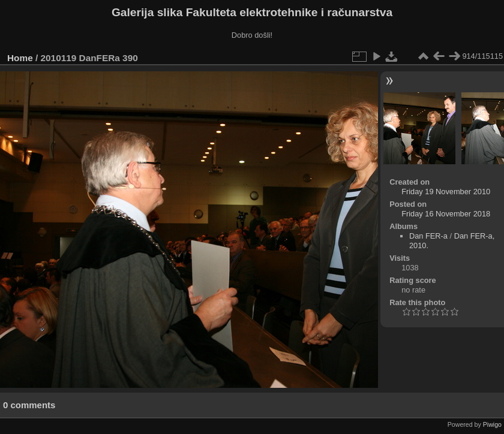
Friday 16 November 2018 (446, 214)
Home (20, 58)
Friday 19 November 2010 (446, 192)
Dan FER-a (428, 236)
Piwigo (492, 424)
